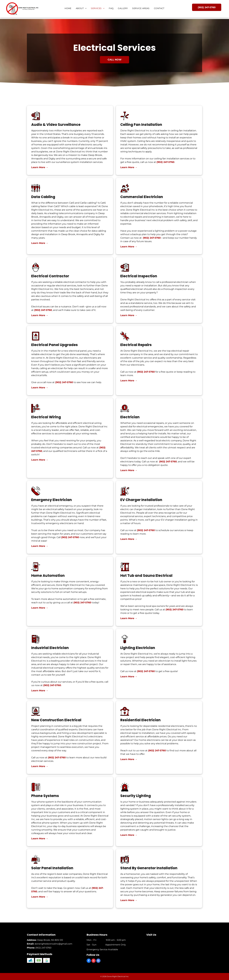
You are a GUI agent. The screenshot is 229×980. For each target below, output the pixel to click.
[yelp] (94, 961)
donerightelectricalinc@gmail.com (53, 944)
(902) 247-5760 (165, 194)
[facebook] (89, 961)
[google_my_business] (98, 961)
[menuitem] (68, 8)
